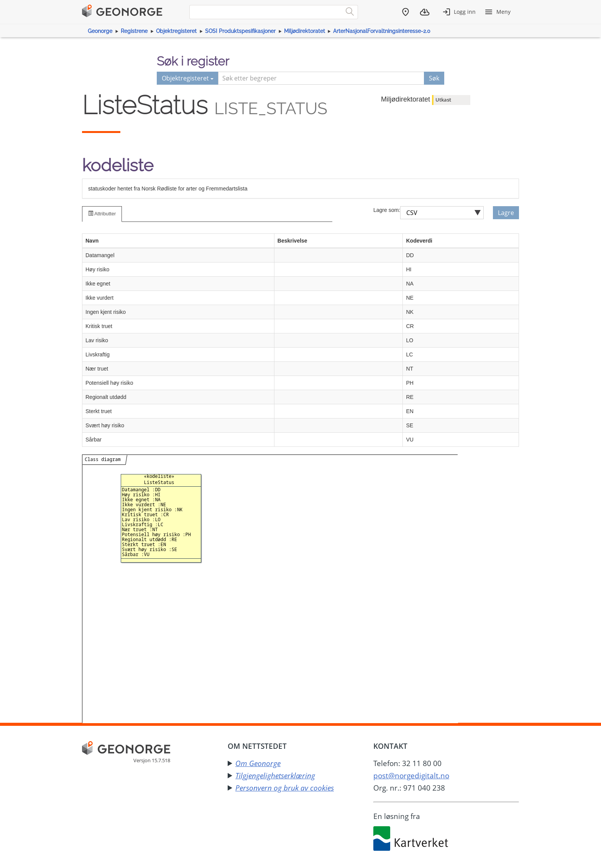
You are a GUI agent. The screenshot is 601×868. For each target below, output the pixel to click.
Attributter (102, 214)
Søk (434, 78)
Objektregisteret (176, 31)
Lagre (506, 213)
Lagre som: (387, 210)
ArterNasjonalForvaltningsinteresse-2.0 (382, 31)
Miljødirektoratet (305, 31)
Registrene (134, 31)
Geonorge (100, 31)
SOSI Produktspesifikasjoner (240, 31)
